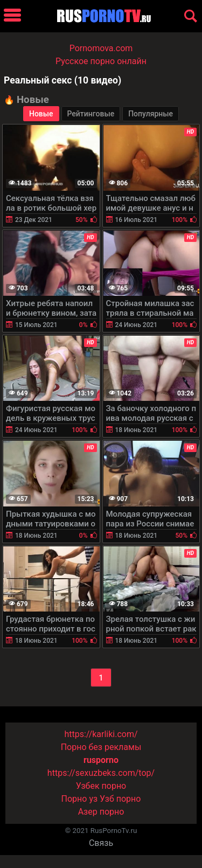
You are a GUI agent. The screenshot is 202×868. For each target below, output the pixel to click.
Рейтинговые (91, 114)
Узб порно (120, 799)
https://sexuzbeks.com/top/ (101, 773)
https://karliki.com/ (101, 734)
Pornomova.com (101, 48)
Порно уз (80, 799)
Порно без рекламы (101, 747)
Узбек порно (101, 786)
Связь (101, 843)
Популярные (151, 114)
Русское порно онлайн (101, 61)
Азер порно (101, 812)
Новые (41, 114)
